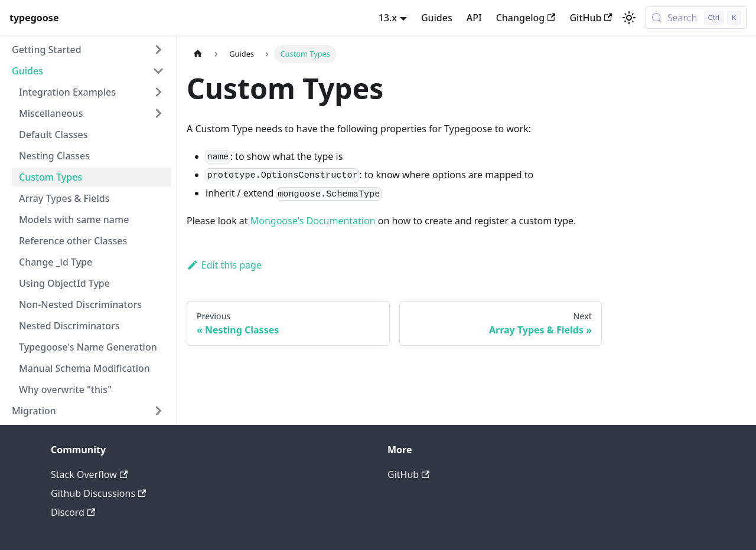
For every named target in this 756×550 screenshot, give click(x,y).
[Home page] (198, 54)
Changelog (526, 18)
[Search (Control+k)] (696, 18)
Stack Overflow (89, 474)
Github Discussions (98, 493)
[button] (88, 50)
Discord (73, 512)
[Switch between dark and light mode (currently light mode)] (629, 18)
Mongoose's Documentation (313, 221)
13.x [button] (388, 18)
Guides (437, 18)
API (474, 18)
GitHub (591, 18)
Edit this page (224, 265)
